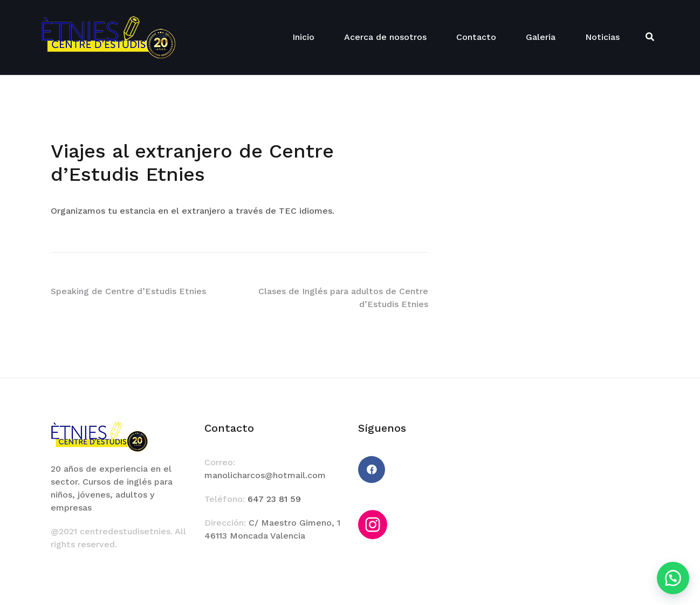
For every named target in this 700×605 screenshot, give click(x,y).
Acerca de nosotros (385, 37)
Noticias (602, 37)
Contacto (476, 37)
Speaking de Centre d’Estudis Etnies (128, 291)
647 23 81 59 (274, 499)
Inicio (303, 37)
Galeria (541, 37)
